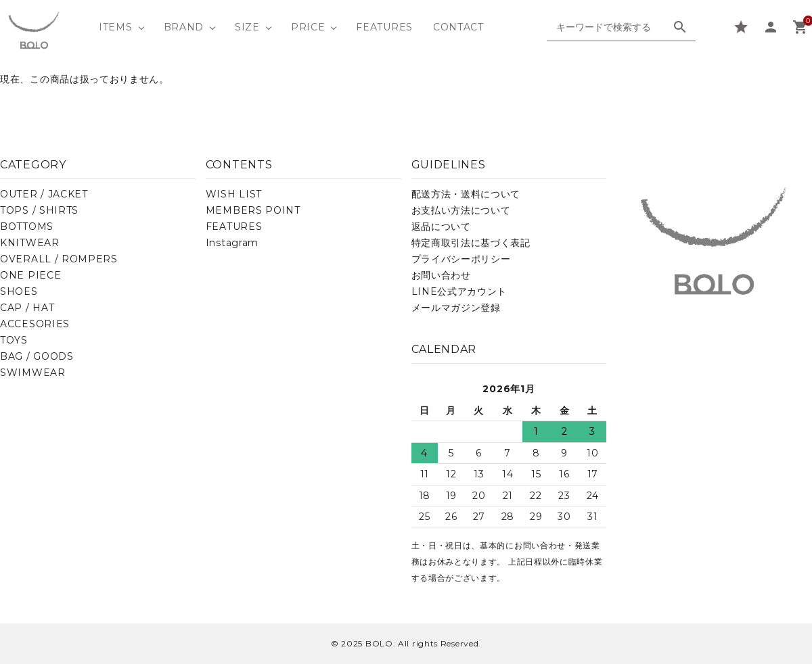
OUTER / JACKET (44, 194)
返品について (441, 227)
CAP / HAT (27, 308)
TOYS (14, 340)
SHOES (19, 291)
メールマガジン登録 (456, 308)
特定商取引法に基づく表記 (471, 243)
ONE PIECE (30, 275)
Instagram (232, 243)
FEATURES (384, 27)
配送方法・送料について (466, 194)
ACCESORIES (35, 324)
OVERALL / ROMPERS (59, 259)
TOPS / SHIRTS (39, 210)
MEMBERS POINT (253, 210)
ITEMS (116, 27)
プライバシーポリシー (461, 259)
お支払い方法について (461, 210)
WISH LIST (234, 194)
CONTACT (458, 27)
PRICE (308, 27)
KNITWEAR (30, 243)
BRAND (184, 27)
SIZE (247, 27)
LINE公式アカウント (459, 291)
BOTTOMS (27, 227)
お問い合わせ (441, 275)
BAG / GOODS (37, 356)
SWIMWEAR (33, 373)
